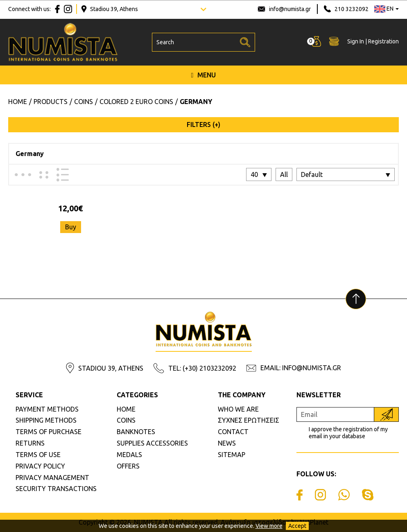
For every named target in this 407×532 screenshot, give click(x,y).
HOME (126, 409)
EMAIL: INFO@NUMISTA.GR (301, 368)
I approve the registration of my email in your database (348, 433)
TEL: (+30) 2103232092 (202, 368)
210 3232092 (352, 9)
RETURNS (30, 443)
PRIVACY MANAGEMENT (52, 478)
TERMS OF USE (38, 455)
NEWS (227, 443)
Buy (71, 227)
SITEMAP (232, 455)
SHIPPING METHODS (46, 420)
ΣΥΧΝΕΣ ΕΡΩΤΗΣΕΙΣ (249, 420)
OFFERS (128, 466)
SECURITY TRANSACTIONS (56, 489)
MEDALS (129, 455)
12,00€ (70, 208)
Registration (383, 41)
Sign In (356, 41)
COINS (126, 420)
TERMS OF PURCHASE (49, 432)
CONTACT (233, 432)
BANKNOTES (136, 432)
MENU (204, 75)
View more (269, 526)
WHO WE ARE (238, 409)
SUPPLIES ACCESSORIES (152, 443)
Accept (297, 526)
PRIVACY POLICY (40, 466)
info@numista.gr (290, 9)
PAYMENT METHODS (47, 409)
